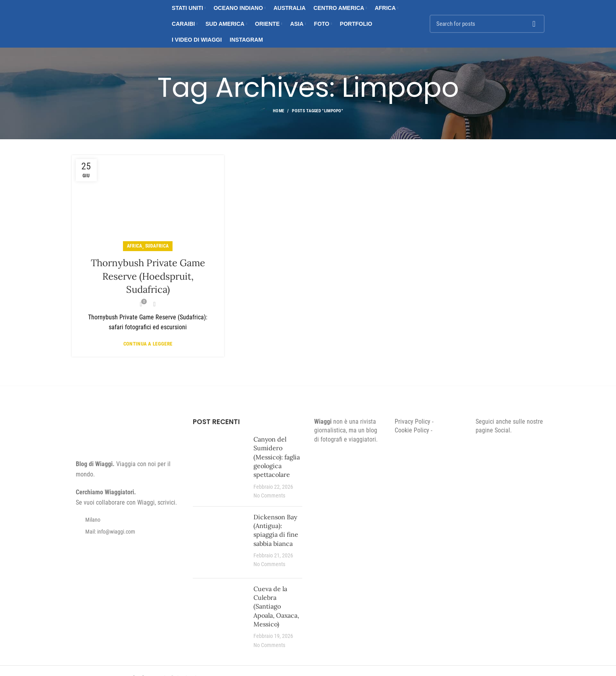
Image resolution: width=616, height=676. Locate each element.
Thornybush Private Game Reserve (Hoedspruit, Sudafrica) (148, 276)
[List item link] (127, 532)
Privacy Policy (413, 422)
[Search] (487, 24)
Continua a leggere (148, 344)
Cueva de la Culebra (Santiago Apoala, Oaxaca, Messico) (276, 607)
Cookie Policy (412, 430)
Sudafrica (157, 246)
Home (278, 111)
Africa (135, 246)
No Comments (269, 496)
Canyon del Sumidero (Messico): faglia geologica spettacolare (277, 457)
